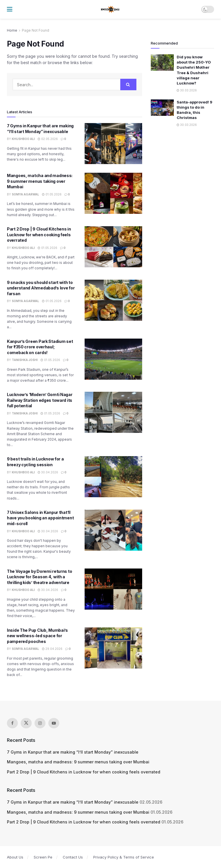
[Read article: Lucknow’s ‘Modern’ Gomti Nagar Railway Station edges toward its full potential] (113, 412)
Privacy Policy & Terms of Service (124, 857)
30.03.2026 (187, 90)
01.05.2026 (52, 194)
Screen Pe (43, 857)
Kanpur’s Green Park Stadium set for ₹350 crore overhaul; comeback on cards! (40, 347)
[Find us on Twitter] (26, 723)
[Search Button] (128, 85)
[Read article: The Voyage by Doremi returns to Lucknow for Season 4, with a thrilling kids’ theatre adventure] (113, 589)
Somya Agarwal (25, 194)
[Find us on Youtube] (54, 723)
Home (12, 30)
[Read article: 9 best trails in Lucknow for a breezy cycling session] (113, 477)
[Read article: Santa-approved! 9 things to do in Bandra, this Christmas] (162, 108)
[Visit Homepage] (110, 9)
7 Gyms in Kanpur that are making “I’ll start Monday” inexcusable (73, 752)
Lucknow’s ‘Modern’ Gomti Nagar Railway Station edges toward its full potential (40, 400)
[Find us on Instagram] (40, 723)
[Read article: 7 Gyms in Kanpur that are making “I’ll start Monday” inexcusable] (113, 144)
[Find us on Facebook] (12, 723)
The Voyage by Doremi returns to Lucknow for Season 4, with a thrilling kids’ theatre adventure (39, 577)
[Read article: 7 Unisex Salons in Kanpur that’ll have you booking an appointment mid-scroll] (113, 530)
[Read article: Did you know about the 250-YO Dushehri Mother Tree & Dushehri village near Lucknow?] (162, 63)
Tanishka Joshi (25, 360)
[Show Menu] (10, 9)
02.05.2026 (48, 139)
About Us (15, 857)
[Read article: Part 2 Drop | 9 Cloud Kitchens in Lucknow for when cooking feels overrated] (113, 247)
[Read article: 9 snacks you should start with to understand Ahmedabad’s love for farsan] (113, 300)
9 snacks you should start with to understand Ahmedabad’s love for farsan (41, 288)
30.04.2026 (48, 472)
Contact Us (73, 857)
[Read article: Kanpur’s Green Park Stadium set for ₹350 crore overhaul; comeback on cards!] (113, 359)
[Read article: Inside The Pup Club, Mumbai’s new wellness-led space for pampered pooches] (113, 648)
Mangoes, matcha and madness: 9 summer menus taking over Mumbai (40, 181)
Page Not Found (36, 30)
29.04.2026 (52, 649)
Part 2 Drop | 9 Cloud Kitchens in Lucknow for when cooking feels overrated (39, 235)
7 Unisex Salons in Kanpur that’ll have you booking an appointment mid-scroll (40, 518)
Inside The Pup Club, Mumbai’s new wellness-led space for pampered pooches (37, 636)
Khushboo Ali (23, 139)
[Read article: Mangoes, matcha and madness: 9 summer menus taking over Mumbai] (113, 193)
